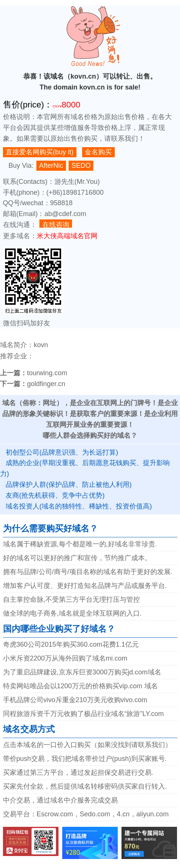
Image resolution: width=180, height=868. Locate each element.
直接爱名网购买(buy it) (40, 152)
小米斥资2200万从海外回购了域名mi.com (65, 658)
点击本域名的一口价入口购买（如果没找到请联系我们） (87, 745)
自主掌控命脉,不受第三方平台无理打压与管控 (71, 600)
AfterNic (51, 166)
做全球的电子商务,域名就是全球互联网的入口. (72, 613)
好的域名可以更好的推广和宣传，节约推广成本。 (77, 558)
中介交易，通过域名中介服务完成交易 (60, 800)
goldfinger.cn (46, 384)
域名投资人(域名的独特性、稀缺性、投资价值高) (79, 506)
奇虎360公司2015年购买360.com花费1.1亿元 (71, 644)
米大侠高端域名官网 (67, 236)
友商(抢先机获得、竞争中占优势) (55, 495)
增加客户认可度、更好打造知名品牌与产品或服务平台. (85, 586)
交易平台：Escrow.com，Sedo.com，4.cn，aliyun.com (86, 814)
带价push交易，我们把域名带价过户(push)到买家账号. (85, 759)
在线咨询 (56, 224)
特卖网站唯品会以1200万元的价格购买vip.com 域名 (80, 686)
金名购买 (98, 152)
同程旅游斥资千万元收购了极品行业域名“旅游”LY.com (83, 714)
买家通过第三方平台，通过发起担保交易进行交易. (78, 773)
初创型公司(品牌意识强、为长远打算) (62, 452)
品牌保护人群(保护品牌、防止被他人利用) (69, 485)
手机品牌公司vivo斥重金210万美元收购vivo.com (75, 700)
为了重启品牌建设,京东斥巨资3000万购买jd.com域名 (82, 672)
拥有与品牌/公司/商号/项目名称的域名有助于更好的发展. (88, 572)
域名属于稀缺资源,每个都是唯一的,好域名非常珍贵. (80, 544)
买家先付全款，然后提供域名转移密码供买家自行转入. (85, 786)
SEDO (81, 166)
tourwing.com (47, 373)
